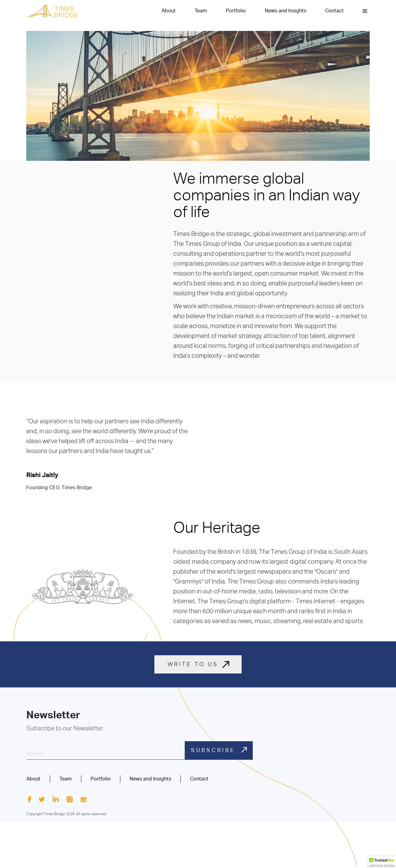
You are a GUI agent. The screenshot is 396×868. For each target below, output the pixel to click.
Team (201, 11)
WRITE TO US (193, 664)
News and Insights (286, 11)
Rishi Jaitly (42, 475)
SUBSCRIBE (220, 750)
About (169, 11)
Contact (334, 11)
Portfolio (236, 11)
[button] (365, 11)
